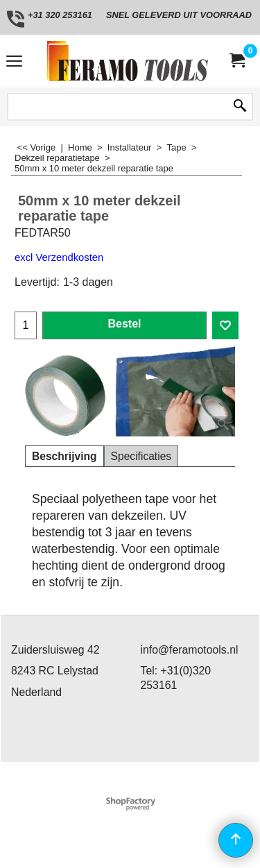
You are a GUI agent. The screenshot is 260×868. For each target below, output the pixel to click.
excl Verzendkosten (59, 257)
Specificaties (141, 456)
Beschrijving (64, 456)
